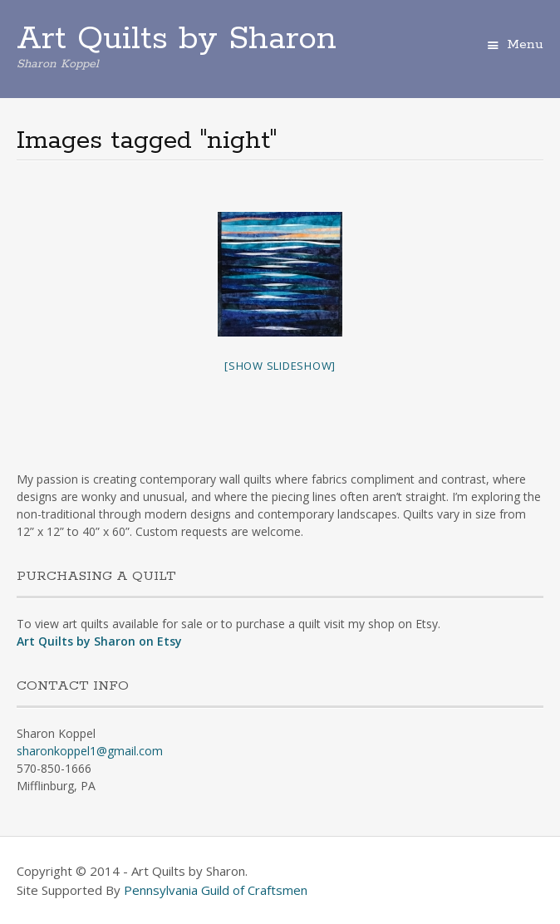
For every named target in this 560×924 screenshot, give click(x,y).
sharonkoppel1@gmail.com (90, 751)
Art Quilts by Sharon (177, 39)
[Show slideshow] (280, 366)
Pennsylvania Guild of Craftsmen (216, 890)
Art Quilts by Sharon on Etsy (99, 641)
